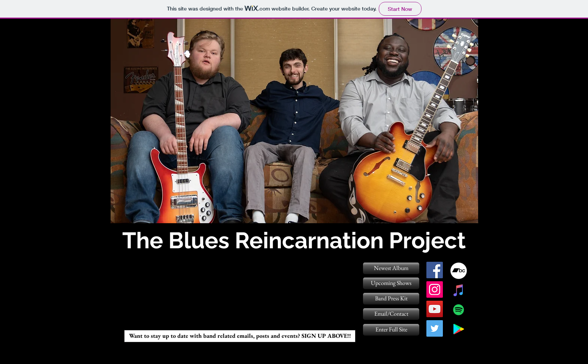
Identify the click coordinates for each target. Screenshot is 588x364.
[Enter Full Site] (391, 330)
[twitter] (435, 328)
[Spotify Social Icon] (459, 310)
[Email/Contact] (391, 314)
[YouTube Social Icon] (435, 309)
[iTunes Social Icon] (459, 290)
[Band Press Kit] (391, 299)
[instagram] (435, 289)
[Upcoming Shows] (391, 283)
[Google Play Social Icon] (459, 329)
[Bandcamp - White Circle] (459, 271)
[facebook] (435, 270)
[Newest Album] (391, 268)
